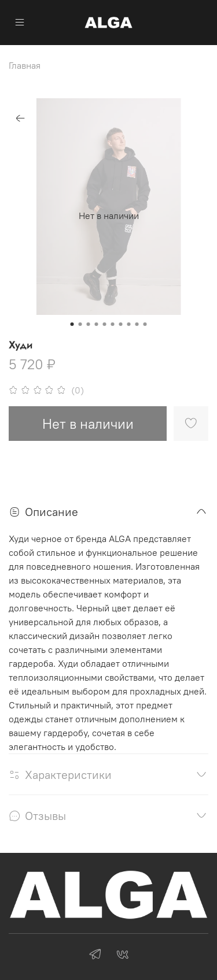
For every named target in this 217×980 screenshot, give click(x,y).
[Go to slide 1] (72, 324)
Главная (25, 65)
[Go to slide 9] (137, 324)
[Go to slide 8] (129, 324)
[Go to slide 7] (121, 324)
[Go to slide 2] (80, 324)
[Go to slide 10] (145, 324)
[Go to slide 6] (113, 324)
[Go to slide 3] (89, 324)
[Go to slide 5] (105, 324)
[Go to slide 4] (97, 324)
